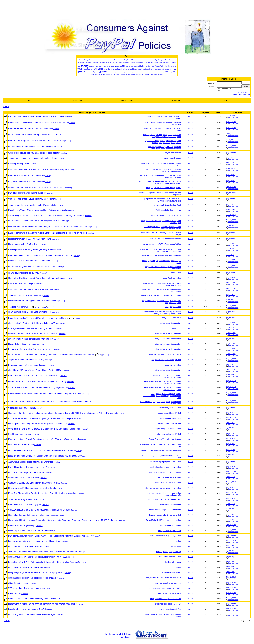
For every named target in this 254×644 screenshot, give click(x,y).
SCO (163, 499)
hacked (155, 116)
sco (157, 493)
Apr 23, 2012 (231, 428)
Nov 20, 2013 (231, 598)
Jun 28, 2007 (231, 343)
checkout (178, 227)
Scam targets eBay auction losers (23, 499)
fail (160, 221)
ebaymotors (177, 269)
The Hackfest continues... (20, 307)
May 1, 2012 (231, 295)
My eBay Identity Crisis (19, 163)
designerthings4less (160, 137)
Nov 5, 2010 (231, 175)
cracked (161, 239)
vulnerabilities (160, 467)
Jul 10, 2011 (231, 260)
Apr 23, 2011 (231, 226)
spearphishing (160, 147)
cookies (160, 301)
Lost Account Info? (241, 95)
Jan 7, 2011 (230, 157)
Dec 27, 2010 (231, 122)
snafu (156, 444)
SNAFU (157, 227)
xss (180, 181)
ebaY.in (166, 477)
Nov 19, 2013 (231, 582)
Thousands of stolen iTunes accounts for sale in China (33, 158)
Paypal (142, 163)
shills (170, 267)
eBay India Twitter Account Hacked (24, 478)
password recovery (164, 201)
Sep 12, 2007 (231, 364)
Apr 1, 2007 (230, 572)
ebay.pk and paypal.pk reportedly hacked (27, 472)
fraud (174, 141)
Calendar (176, 101)
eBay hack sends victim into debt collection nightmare (32, 578)
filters (166, 557)
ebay (149, 116)
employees (156, 149)
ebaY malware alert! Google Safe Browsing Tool (30, 312)
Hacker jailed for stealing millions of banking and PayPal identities (38, 424)
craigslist (166, 289)
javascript (173, 303)
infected (162, 312)
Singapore (177, 504)
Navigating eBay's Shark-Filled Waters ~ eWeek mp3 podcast (36, 573)
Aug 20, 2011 (231, 266)
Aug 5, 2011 (231, 282)
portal (164, 283)
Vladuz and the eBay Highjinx (22, 408)
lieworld (231, 558)
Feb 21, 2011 (231, 204)
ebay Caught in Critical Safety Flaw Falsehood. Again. (32, 614)
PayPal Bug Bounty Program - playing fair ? (28, 467)
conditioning (176, 251)
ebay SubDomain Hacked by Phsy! (24, 273)
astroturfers (177, 267)
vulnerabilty (174, 215)
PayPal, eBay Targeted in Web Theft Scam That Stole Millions (36, 141)
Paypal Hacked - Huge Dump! (22, 526)
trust (167, 303)
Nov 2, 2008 (231, 407)
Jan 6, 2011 (230, 140)
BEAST (178, 301)
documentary (168, 122)
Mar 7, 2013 (230, 450)
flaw (171, 175)
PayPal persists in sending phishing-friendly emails (31, 249)
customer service (160, 163)
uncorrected (174, 583)
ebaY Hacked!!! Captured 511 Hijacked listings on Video (33, 323)
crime (173, 143)
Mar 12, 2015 (231, 577)
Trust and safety (175, 404)
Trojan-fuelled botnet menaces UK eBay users (29, 360)
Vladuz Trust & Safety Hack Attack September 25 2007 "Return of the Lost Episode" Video (49, 402)
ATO (170, 221)
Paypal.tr (158, 439)
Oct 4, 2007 (230, 375)
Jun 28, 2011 (231, 243)
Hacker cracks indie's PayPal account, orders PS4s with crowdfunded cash (42, 604)
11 (45, 307)
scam (165, 135)
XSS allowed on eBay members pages (26, 588)
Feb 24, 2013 (231, 482)
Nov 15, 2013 (231, 306)
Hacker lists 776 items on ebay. (22, 344)
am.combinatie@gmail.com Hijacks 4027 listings (30, 339)
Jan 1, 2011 (230, 134)
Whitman (143, 181)
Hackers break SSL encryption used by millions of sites (33, 301)
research (165, 229)
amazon (172, 229)
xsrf (164, 614)
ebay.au (165, 434)
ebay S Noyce (150, 387)
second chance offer (173, 495)
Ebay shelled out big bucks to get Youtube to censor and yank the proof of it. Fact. (45, 394)
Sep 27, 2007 (231, 393)
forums (163, 183)
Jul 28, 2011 (231, 277)
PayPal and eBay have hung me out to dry (27, 193)
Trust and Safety (169, 394)
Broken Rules (172, 604)
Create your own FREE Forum (118, 634)
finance (164, 599)
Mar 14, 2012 (231, 412)
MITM (157, 233)
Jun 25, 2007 (231, 116)
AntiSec (178, 244)
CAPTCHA (153, 239)
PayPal (163, 141)
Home (28, 101)
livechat (156, 221)
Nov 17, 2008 (231, 401)
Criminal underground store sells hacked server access (33, 515)
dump (163, 429)
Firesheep (169, 177)
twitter (162, 255)
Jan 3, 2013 (230, 477)
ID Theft (159, 135)
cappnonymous (175, 118)
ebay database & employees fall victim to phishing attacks (34, 147)
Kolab (179, 205)
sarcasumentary (172, 181)
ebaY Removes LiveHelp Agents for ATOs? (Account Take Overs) (38, 221)
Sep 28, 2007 (231, 387)
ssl (180, 175)
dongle (163, 488)
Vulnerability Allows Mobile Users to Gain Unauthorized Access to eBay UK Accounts (46, 216)
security (165, 175)
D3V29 (162, 244)
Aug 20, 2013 (231, 525)
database (178, 122)
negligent (178, 177)
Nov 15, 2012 (231, 466)
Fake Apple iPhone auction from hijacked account (30, 349)
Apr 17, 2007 (231, 551)
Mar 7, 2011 (230, 198)
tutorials (174, 233)
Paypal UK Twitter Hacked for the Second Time (29, 261)
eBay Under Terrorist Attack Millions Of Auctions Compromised (36, 188)
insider (172, 493)
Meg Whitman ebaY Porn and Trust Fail (26, 182)
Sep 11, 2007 (231, 359)
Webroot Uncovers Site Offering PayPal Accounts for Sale (34, 483)
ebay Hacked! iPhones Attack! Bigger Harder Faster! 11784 (35, 370)
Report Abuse (126, 637)
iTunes (166, 158)
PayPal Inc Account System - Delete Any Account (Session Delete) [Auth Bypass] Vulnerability (50, 536)
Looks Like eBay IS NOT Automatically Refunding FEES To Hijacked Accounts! (44, 562)
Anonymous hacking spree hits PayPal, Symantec (31, 462)
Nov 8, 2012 (231, 461)
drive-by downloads (173, 312)
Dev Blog (171, 278)
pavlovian (167, 251)
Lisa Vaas (171, 572)
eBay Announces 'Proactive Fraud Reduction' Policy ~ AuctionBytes (38, 557)
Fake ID (157, 295)
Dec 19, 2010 (231, 146)
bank (179, 153)
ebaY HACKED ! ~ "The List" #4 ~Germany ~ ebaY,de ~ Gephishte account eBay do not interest (51, 355)
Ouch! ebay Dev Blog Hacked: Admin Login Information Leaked (37, 278)
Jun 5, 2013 (230, 504)
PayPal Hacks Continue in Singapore (25, 505)
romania (173, 289)
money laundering (168, 295)
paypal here (154, 488)
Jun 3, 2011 (230, 232)
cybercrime (146, 456)
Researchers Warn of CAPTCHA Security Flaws (30, 239)
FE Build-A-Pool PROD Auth (170, 444)
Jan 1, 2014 (230, 614)
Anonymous (170, 244)
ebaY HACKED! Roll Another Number (25, 546)
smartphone (157, 175)
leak (180, 124)
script (169, 283)
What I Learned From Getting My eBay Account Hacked (33, 599)
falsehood (177, 149)
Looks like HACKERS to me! (21, 445)
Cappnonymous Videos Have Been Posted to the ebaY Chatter (36, 116)
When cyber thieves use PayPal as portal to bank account (34, 153)
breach (156, 255)
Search (226, 101)
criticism (152, 267)
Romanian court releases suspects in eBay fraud (30, 289)
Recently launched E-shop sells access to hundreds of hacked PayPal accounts (44, 456)
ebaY (153, 169)
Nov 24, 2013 (231, 608)
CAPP (6, 106)
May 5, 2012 (231, 438)
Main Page (78, 101)
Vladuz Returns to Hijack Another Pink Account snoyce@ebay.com (38, 388)
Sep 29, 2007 (231, 381)
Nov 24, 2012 (231, 471)
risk (173, 483)
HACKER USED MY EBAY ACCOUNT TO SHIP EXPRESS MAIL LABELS (41, 451)
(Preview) (69, 117)
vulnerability (177, 283)
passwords (171, 462)
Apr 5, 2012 (230, 423)
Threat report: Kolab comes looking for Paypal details (32, 205)
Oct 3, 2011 (230, 300)
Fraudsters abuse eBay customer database (28, 365)
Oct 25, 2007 (231, 209)
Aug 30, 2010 (231, 187)
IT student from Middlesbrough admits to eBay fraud (32, 488)
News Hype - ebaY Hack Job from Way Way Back (31, 531)
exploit (179, 201)
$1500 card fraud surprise (20, 434)
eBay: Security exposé (18, 583)
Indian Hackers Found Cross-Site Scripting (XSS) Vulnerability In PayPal (41, 418)
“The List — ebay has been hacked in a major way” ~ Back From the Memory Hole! (45, 552)
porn (175, 318)
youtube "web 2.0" (169, 116)
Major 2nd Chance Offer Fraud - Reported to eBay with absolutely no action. (42, 493)
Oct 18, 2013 (231, 311)
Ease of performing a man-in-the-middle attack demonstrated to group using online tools (48, 233)
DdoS (158, 267)
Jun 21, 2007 (231, 317)
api (180, 128)
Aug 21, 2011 (231, 289)
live (159, 116)
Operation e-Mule (152, 141)
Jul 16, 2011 (231, 272)
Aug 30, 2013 (231, 535)
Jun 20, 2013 (231, 509)
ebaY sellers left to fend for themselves (26, 567)
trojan (168, 205)
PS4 (180, 604)
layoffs (179, 223)
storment (231, 579)
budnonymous (233, 117)
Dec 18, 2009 (231, 220)
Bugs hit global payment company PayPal (27, 609)
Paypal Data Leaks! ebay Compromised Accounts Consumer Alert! (38, 123)
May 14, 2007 (231, 540)
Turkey (165, 439)
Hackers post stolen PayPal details (24, 244)
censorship (171, 183)
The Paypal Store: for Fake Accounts (25, 296)
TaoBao (178, 158)
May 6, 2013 (231, 487)
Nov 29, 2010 (231, 152)
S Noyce (152, 381)
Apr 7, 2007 (230, 561)
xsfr (167, 583)
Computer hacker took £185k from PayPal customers (32, 199)
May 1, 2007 (231, 546)
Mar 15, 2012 (231, 417)
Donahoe (169, 149)
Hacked (178, 477)
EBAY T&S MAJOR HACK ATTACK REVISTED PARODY (34, 375)
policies (153, 193)
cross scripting (175, 614)
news (179, 318)
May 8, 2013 (231, 444)
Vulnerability (160, 536)
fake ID (152, 135)
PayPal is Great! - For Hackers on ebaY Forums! (30, 129)
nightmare (171, 163)
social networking (174, 255)
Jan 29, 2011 (231, 192)
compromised (166, 510)
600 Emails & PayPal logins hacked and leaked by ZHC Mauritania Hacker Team (44, 429)
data (157, 244)
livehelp (149, 221)
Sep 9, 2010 (231, 162)
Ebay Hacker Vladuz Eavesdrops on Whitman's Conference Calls (37, 210)
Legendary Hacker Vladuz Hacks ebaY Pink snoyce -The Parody (37, 382)
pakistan (163, 472)
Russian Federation (173, 450)
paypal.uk (151, 261)
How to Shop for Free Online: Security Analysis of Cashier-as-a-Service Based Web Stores (49, 227)
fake (160, 143)
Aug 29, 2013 (231, 530)
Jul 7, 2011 (230, 255)
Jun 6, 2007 (230, 327)
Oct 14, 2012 (231, 455)
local (179, 193)
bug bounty (170, 467)
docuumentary (176, 396)
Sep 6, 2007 (231, 369)
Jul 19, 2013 (231, 514)
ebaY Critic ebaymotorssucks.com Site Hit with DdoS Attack (35, 267)
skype (179, 210)
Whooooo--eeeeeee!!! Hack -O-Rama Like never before (33, 334)
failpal (179, 263)
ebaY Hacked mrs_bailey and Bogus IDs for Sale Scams (34, 135)
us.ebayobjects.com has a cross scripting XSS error (31, 328)
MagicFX (173, 531)
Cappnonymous (156, 122)
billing (174, 562)
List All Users (127, 101)
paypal (176, 128)
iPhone (149, 175)
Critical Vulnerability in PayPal (22, 283)
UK (167, 199)
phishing (162, 249)
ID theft (169, 141)
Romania (170, 147)
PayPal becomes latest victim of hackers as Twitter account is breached (40, 256)
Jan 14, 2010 (231, 215)
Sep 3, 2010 (231, 181)
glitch (179, 446)
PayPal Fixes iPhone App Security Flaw (26, 176)
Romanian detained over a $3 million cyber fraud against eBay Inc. (38, 169)
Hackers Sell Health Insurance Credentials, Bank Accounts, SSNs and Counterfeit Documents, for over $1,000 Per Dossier (63, 520)
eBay (160, 477)
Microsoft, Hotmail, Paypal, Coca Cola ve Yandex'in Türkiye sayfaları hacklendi (44, 439)
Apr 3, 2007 (230, 566)
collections (165, 578)
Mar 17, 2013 (231, 492)
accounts (165, 456)
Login (246, 86)
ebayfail (178, 261)
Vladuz (179, 183)
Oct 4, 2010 (230, 169)
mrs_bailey (177, 135)
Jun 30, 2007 (231, 333)
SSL (168, 233)
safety (157, 314)
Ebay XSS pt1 (15, 594)
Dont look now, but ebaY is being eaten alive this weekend (34, 541)
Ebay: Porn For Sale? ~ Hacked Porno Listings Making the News (37, 318)
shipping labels (153, 450)
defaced (178, 439)
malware (155, 312)
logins (158, 429)
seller (164, 193)
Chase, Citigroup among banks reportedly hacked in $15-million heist (39, 510)
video (147, 122)
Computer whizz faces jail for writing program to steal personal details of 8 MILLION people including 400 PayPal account (63, 413)
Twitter (172, 477)
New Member (244, 92)
